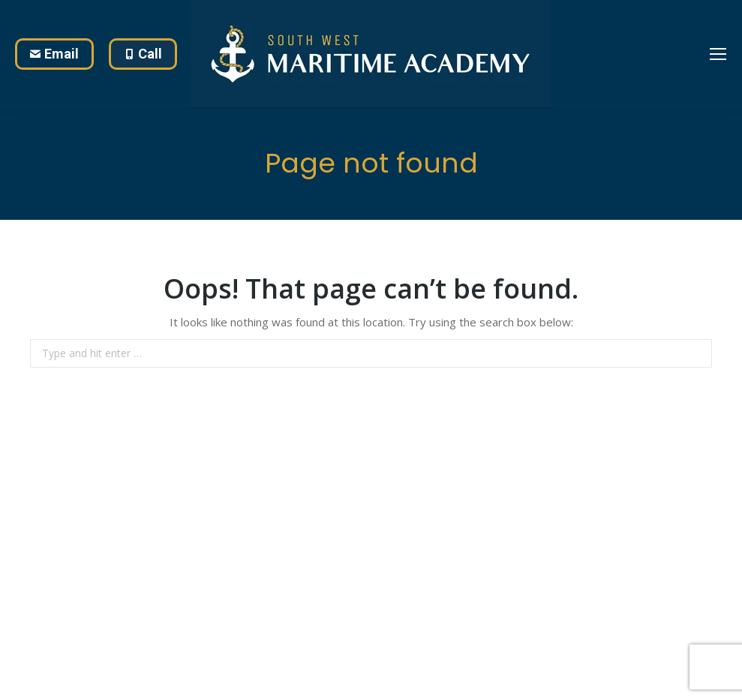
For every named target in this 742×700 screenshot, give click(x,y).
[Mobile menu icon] (718, 54)
